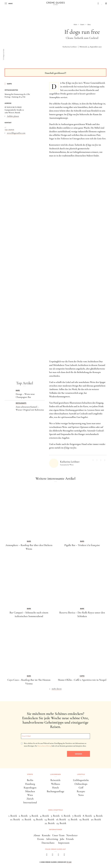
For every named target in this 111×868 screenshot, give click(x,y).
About (37, 835)
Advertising (52, 839)
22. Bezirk (50, 823)
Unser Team (58, 835)
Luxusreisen (55, 774)
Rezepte (81, 791)
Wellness (55, 784)
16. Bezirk (61, 819)
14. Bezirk (49, 819)
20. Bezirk (96, 819)
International (30, 802)
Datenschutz (48, 843)
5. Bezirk (55, 816)
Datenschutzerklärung (44, 746)
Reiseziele (55, 780)
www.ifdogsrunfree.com (16, 133)
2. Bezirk (23, 816)
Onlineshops (81, 784)
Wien (30, 795)
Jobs (62, 839)
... (5, 127)
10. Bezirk (15, 819)
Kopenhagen (30, 788)
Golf (81, 788)
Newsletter (72, 835)
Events (41, 839)
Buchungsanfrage (55, 791)
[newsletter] (64, 855)
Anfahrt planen (13, 116)
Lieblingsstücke (81, 780)
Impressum (64, 843)
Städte (30, 774)
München (30, 791)
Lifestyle (81, 774)
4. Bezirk (44, 816)
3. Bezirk (34, 816)
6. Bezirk (66, 816)
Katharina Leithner (70, 47)
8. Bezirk (87, 816)
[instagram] (53, 855)
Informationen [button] (55, 830)
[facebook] (47, 855)
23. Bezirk (61, 823)
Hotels (55, 788)
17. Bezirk (73, 819)
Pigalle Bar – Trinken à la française (82, 545)
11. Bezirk (26, 819)
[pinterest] (58, 855)
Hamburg (30, 784)
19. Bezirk (84, 819)
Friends (70, 839)
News (81, 795)
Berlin (30, 780)
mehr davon (57, 689)
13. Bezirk (38, 819)
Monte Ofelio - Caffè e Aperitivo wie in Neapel (82, 680)
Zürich (30, 799)
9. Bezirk (98, 816)
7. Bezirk (77, 816)
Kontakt (46, 835)
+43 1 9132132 (9, 129)
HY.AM (69, 862)
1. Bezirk (13, 816)
